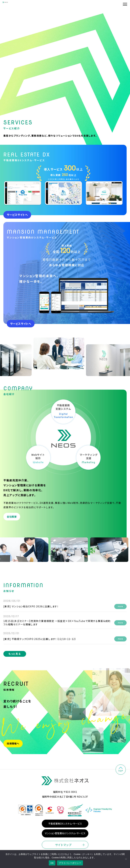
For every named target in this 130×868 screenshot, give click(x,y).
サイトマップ (63, 848)
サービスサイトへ (17, 218)
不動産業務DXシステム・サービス (65, 827)
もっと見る (15, 657)
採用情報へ (13, 747)
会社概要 (12, 520)
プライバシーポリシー (70, 863)
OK (52, 863)
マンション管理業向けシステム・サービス (65, 837)
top (121, 773)
